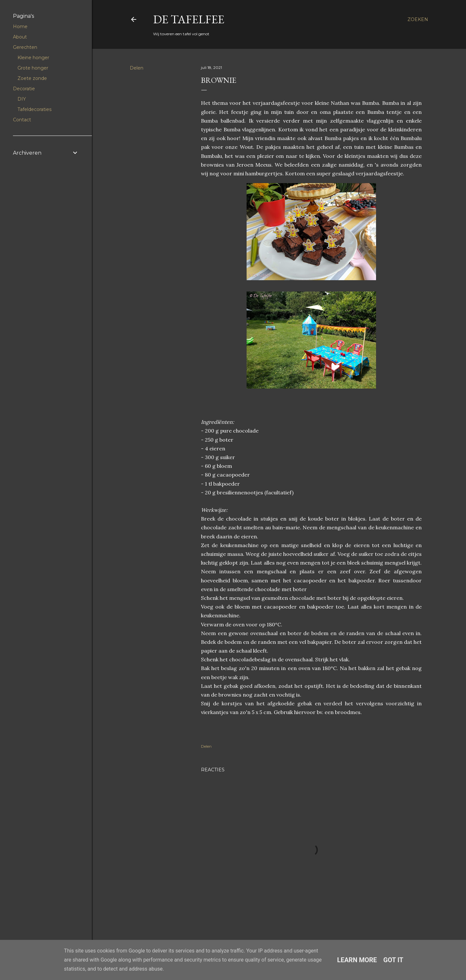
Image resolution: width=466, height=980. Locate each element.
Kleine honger (33, 58)
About (20, 37)
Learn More (357, 960)
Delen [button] (137, 68)
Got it (394, 960)
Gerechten (25, 47)
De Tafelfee (189, 19)
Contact (22, 120)
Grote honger (33, 68)
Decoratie (24, 89)
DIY (22, 99)
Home (20, 27)
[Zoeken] (418, 19)
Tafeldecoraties (34, 109)
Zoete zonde (32, 78)
